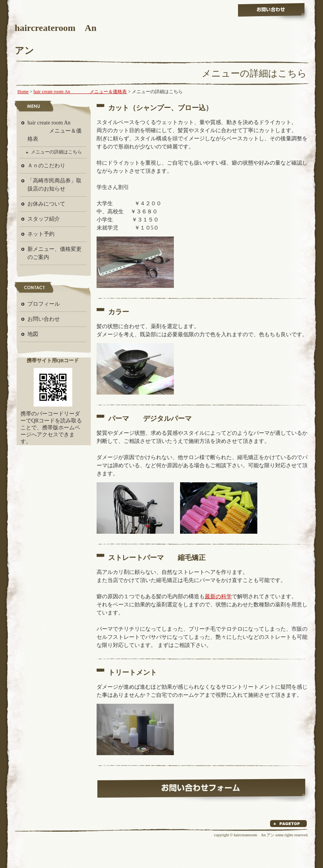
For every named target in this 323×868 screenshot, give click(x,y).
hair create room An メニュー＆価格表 (80, 92)
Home (23, 92)
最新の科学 (218, 597)
